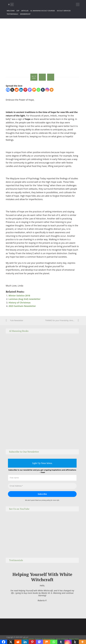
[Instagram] (47, 90)
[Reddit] (17, 90)
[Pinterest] (25, 90)
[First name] (42, 478)
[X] (12, 90)
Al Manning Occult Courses (43, 11)
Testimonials (12, 14)
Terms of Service (62, 639)
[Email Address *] (42, 486)
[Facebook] (8, 90)
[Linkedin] (21, 90)
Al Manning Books (48, 639)
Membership (25, 14)
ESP (18, 11)
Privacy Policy (74, 639)
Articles (25, 11)
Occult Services (64, 11)
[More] (52, 90)
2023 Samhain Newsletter (22, 306)
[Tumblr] (43, 90)
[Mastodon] (30, 90)
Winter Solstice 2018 (19, 296)
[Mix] (34, 90)
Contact (38, 639)
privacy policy (46, 500)
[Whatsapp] (38, 90)
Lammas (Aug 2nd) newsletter (24, 299)
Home (25, 639)
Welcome (11, 11)
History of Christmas (19, 303)
